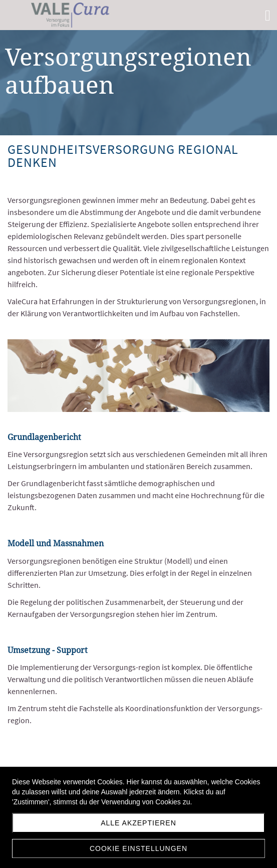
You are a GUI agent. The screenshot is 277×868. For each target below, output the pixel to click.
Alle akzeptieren (138, 823)
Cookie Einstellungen (138, 848)
